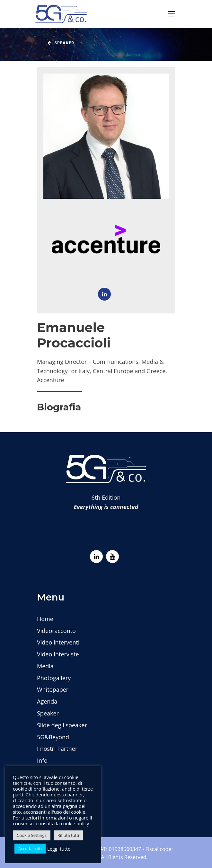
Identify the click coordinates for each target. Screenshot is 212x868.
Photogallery (54, 678)
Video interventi (58, 642)
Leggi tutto (59, 849)
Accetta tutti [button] (30, 848)
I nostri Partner (57, 749)
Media (45, 666)
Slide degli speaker (62, 725)
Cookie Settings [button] (32, 835)
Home (45, 619)
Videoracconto (56, 631)
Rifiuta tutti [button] (68, 835)
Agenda (47, 701)
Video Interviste (58, 654)
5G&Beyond (53, 737)
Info (42, 760)
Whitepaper (53, 689)
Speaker (48, 713)
